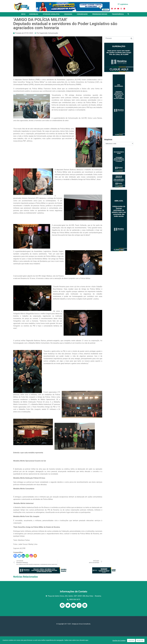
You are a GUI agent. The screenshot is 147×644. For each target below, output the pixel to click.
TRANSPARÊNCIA (118, 14)
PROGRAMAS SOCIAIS (100, 14)
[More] (35, 556)
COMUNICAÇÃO (82, 14)
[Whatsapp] (27, 556)
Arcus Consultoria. (85, 624)
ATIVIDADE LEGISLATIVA (51, 14)
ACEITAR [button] (131, 640)
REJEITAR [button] (140, 640)
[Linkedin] (23, 556)
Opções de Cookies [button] (119, 641)
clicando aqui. (84, 640)
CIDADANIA (68, 14)
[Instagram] (31, 556)
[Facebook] (15, 556)
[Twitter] (19, 556)
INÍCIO (23, 14)
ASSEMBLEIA (34, 14)
